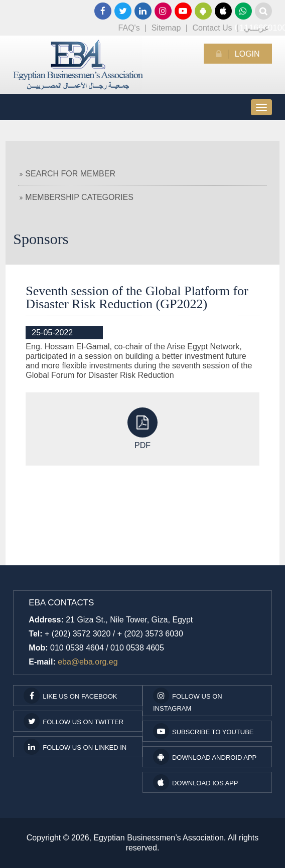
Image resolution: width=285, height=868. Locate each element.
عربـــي (257, 28)
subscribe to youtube (203, 731)
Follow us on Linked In (75, 747)
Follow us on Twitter (74, 721)
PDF (143, 428)
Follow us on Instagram (188, 700)
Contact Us (212, 28)
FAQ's (129, 28)
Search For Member (67, 174)
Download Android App (205, 757)
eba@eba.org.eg (88, 662)
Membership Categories (76, 197)
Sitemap (166, 28)
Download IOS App (195, 782)
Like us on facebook (70, 696)
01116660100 (243, 11)
